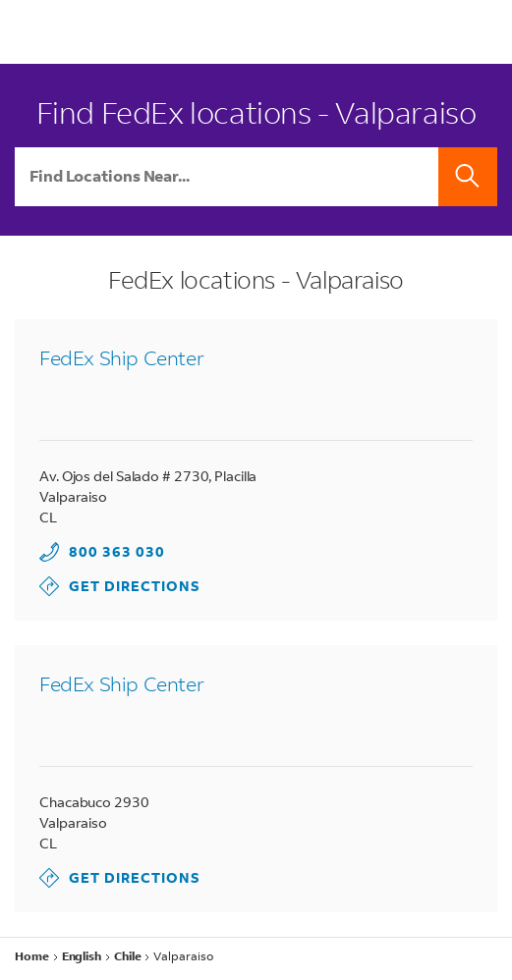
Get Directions (120, 586)
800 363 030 (117, 551)
